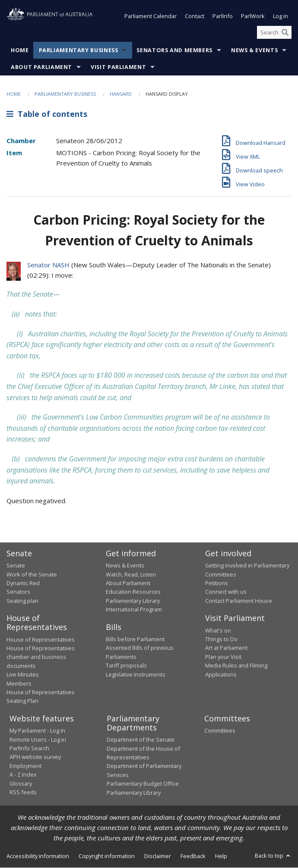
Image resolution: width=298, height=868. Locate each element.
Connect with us (226, 592)
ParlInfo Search (29, 748)
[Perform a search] (285, 32)
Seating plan (22, 601)
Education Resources (133, 592)
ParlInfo (223, 16)
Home (20, 51)
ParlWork (253, 16)
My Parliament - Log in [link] (37, 731)
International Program (134, 610)
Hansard (121, 94)
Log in (281, 16)
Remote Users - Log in (38, 740)
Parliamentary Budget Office (143, 784)
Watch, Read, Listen (131, 574)
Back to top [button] (273, 855)
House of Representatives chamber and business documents (41, 657)
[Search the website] (274, 32)
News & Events (254, 51)
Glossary (21, 783)
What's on (218, 630)
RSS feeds (23, 792)
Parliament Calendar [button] (151, 16)
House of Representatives (41, 639)
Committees (220, 731)
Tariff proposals (126, 666)
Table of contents (47, 114)
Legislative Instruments (136, 674)
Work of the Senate (32, 574)
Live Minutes (23, 675)
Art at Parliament (226, 648)
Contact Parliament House (239, 601)
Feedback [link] (193, 856)
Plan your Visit (223, 657)
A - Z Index (23, 775)
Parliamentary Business (79, 51)
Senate (16, 566)
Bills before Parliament (135, 639)
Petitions (217, 583)
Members (19, 683)
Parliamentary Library (133, 601)
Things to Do (221, 639)
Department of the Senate (141, 740)
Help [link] (221, 856)
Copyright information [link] (107, 856)
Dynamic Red (23, 583)
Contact (195, 16)
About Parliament (41, 67)
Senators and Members (174, 51)
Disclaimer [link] (158, 856)
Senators (18, 592)
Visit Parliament (118, 67)
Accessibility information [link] (38, 856)
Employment (25, 766)
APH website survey (35, 757)
